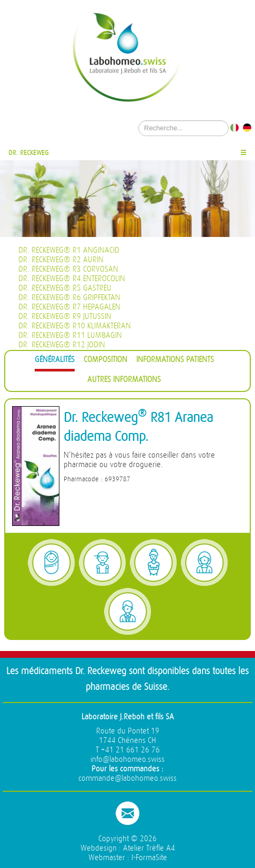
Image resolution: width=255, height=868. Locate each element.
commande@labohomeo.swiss (127, 778)
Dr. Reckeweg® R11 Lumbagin (70, 335)
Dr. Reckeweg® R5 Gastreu (65, 288)
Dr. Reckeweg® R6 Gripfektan (69, 298)
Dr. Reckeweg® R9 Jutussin (65, 317)
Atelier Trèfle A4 (149, 848)
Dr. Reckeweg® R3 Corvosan (68, 269)
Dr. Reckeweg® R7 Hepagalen (69, 307)
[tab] (55, 361)
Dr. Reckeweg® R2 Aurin (61, 260)
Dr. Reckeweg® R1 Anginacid (69, 250)
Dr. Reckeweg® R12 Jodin (62, 345)
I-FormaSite (149, 858)
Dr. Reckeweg (29, 153)
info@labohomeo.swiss (127, 760)
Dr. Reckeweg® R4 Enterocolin (72, 279)
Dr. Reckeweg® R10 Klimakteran (75, 326)
